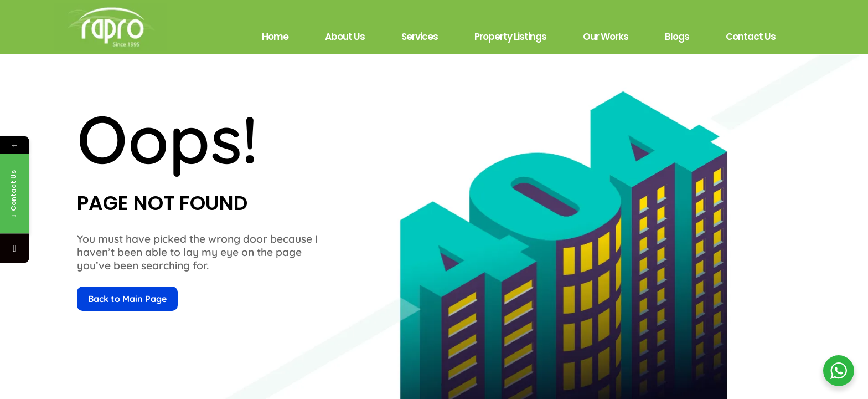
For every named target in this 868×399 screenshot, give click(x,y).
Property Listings (510, 37)
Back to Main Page (127, 299)
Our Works (606, 37)
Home (275, 37)
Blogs (677, 37)
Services (420, 37)
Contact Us (751, 37)
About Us (345, 37)
